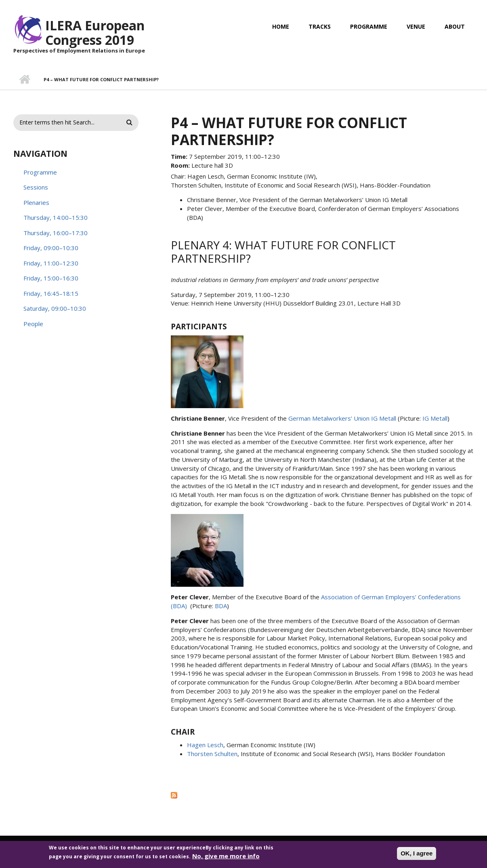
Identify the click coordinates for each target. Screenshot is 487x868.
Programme (369, 26)
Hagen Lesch (205, 745)
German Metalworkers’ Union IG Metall (342, 418)
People (33, 324)
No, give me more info (226, 858)
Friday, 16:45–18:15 (51, 293)
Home (281, 26)
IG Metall (435, 418)
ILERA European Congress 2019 (95, 33)
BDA (221, 606)
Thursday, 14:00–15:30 (56, 217)
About (455, 26)
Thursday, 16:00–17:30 (56, 233)
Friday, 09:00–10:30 (51, 248)
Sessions (36, 187)
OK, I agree (417, 856)
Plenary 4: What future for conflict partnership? (283, 252)
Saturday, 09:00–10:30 (55, 308)
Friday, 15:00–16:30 (51, 278)
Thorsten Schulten (212, 754)
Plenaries (36, 202)
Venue (416, 26)
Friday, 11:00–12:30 (51, 263)
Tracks (320, 26)
